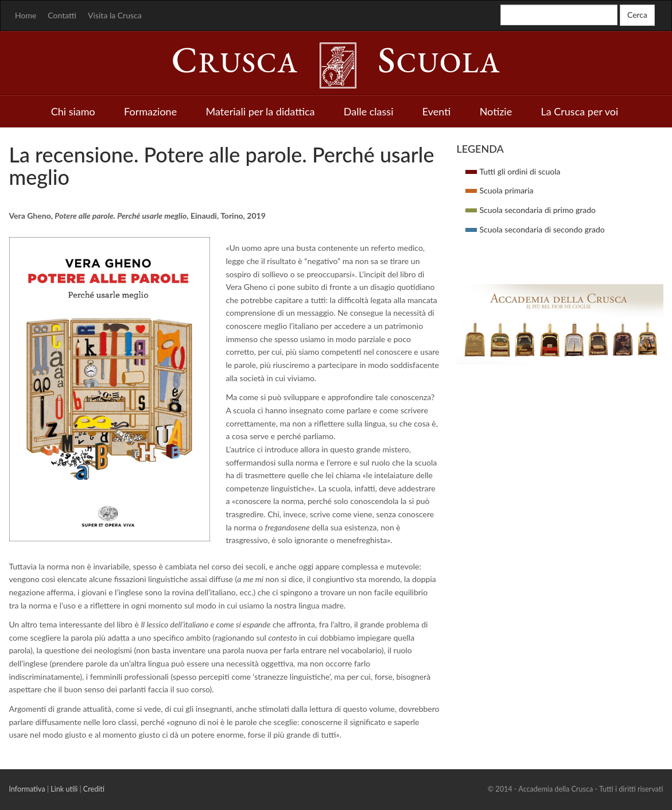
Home (26, 15)
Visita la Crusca (115, 15)
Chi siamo (73, 111)
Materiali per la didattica (260, 111)
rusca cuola (336, 63)
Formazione (150, 111)
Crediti (94, 789)
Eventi (437, 111)
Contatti (62, 15)
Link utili (64, 789)
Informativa (27, 789)
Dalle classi (369, 111)
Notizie (496, 111)
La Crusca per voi (580, 111)
